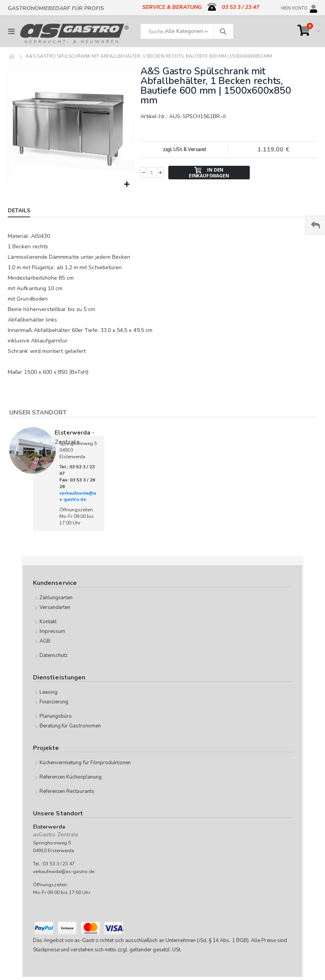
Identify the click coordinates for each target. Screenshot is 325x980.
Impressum (53, 631)
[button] (127, 185)
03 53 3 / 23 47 (240, 7)
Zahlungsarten (56, 598)
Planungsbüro (56, 716)
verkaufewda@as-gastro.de (78, 496)
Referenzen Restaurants (67, 791)
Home (12, 56)
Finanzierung (54, 702)
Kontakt (48, 622)
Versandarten (55, 607)
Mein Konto (294, 7)
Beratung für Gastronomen (70, 726)
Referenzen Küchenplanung (71, 777)
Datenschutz (54, 655)
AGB (45, 641)
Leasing (48, 692)
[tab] (25, 211)
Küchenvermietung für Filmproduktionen (85, 763)
